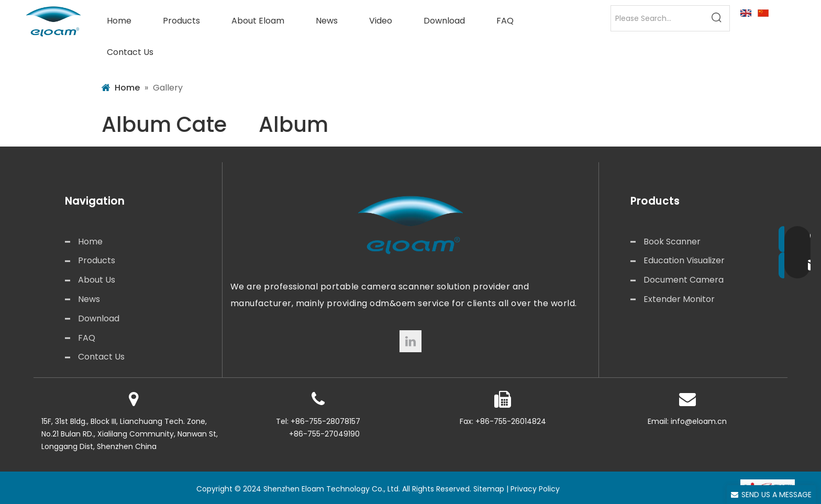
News (89, 299)
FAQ (87, 338)
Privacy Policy (535, 489)
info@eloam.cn (699, 421)
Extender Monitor (679, 299)
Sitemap (489, 489)
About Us (97, 280)
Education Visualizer (684, 260)
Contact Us (101, 357)
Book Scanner (672, 242)
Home (90, 242)
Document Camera (684, 280)
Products (97, 260)
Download (99, 318)
